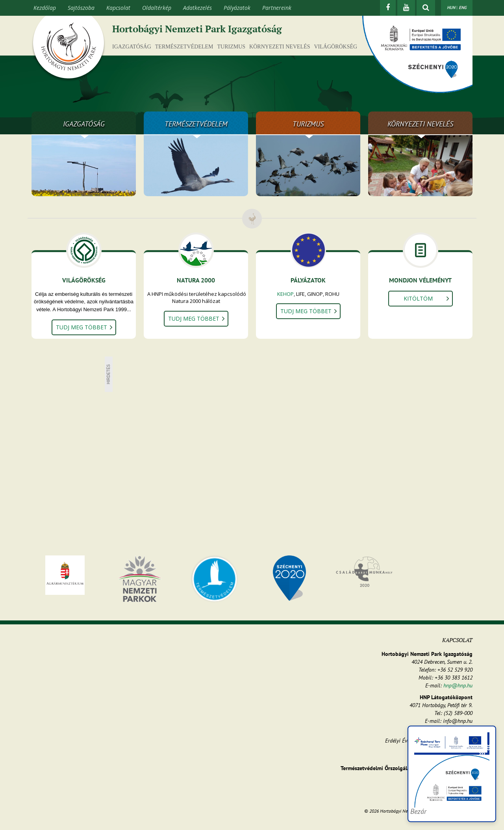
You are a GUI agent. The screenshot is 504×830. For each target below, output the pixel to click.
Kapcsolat (118, 8)
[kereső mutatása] (426, 8)
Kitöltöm (418, 298)
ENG (463, 7)
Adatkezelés (197, 8)
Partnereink (277, 8)
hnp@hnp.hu (458, 685)
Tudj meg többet (82, 327)
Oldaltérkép (157, 8)
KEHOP (285, 294)
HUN (451, 7)
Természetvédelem (184, 47)
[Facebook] (388, 8)
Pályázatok (237, 8)
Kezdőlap (45, 8)
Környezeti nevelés (280, 47)
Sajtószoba (81, 8)
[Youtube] (406, 8)
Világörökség (335, 47)
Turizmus (232, 47)
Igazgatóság (132, 47)
